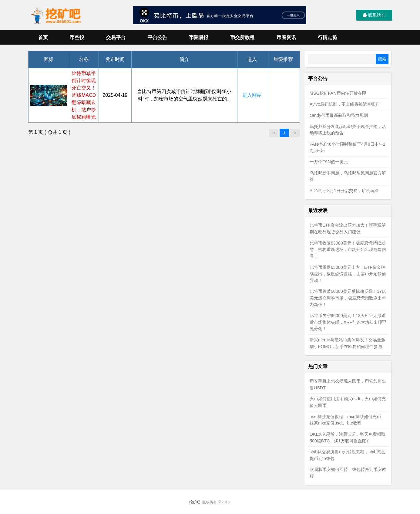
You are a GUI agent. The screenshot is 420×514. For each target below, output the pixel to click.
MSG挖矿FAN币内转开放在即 (338, 93)
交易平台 (116, 37)
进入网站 (252, 95)
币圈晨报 (199, 37)
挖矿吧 (195, 502)
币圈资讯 (286, 37)
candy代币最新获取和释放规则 (339, 115)
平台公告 (157, 37)
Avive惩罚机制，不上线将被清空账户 (345, 104)
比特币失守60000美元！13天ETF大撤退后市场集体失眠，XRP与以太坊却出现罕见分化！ (348, 322)
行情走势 (328, 37)
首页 (43, 37)
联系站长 (374, 15)
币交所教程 (242, 37)
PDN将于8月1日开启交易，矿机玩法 (344, 191)
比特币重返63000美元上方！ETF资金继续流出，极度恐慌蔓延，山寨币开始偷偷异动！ (348, 274)
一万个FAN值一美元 (329, 162)
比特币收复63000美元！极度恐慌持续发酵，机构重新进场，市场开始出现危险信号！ (348, 250)
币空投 (77, 37)
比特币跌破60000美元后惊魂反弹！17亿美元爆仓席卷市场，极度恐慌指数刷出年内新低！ (348, 298)
